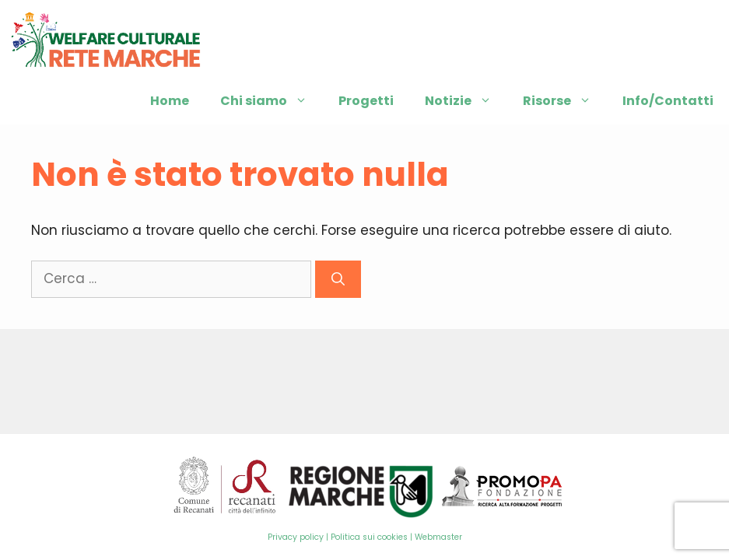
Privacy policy (296, 537)
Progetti (366, 101)
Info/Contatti (668, 101)
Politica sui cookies (369, 537)
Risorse (565, 101)
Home (170, 101)
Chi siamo (272, 101)
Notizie (466, 101)
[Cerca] (338, 279)
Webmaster (438, 537)
